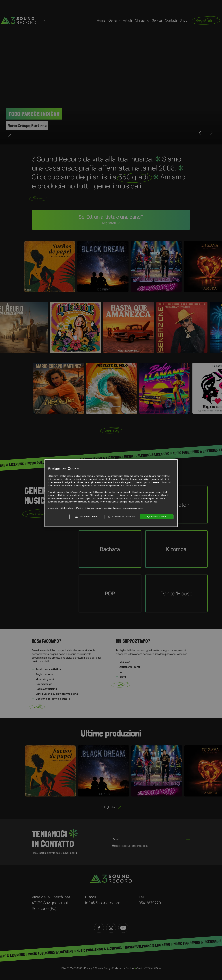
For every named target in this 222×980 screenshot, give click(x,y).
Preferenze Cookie (86, 517)
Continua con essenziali (121, 517)
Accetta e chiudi (157, 517)
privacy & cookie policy (133, 508)
